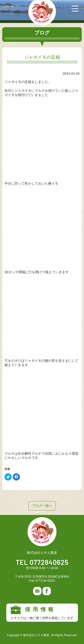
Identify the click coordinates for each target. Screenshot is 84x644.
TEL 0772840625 (42, 563)
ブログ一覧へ (42, 506)
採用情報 (42, 613)
